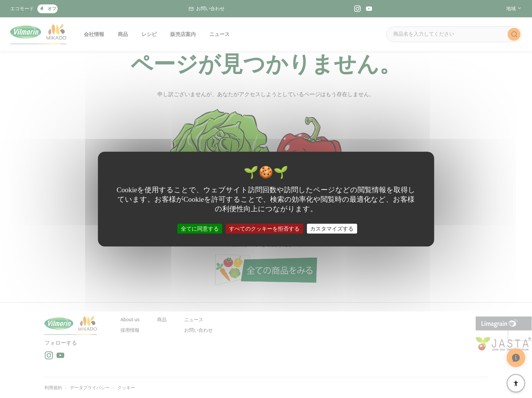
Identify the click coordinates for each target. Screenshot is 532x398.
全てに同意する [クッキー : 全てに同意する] (200, 228)
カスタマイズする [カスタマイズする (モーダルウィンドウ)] (332, 228)
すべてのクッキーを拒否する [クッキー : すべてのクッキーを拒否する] (264, 228)
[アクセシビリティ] (516, 383)
